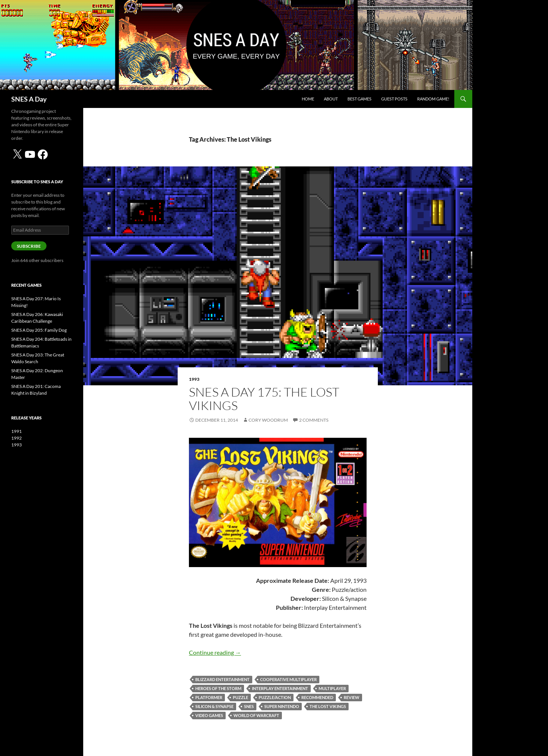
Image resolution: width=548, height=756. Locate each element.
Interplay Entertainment (280, 688)
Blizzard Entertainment (222, 679)
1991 (16, 431)
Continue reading (215, 652)
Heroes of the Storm (218, 688)
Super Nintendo (282, 706)
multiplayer (332, 688)
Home (308, 99)
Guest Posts (394, 99)
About (331, 99)
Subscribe (29, 246)
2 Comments (314, 420)
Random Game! (433, 99)
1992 (16, 438)
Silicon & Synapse (214, 706)
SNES (249, 706)
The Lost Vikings (328, 706)
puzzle (240, 697)
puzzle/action (275, 697)
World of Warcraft (256, 715)
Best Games (359, 99)
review (352, 697)
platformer (209, 697)
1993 (194, 379)
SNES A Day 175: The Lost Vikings (264, 399)
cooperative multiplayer (288, 679)
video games (209, 715)
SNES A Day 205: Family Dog (39, 330)
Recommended (317, 697)
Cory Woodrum (268, 420)
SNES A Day (29, 99)
